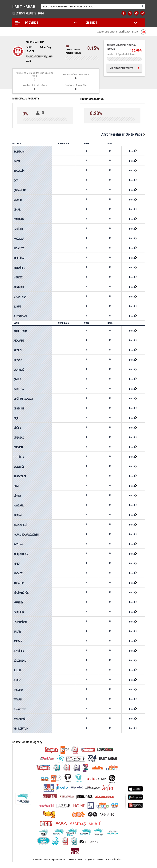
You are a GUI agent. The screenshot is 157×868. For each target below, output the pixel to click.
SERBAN (18, 641)
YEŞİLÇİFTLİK (21, 729)
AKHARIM (19, 341)
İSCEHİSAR (19, 258)
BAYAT (17, 161)
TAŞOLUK (18, 690)
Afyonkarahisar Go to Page (123, 134)
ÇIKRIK (17, 379)
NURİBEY (18, 603)
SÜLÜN (17, 670)
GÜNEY (17, 496)
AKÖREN (18, 350)
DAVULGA (19, 389)
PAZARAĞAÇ (20, 622)
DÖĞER (17, 428)
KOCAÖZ (18, 573)
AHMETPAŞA (20, 331)
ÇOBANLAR (20, 190)
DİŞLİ (16, 418)
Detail (133, 151)
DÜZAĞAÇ (19, 438)
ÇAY (16, 180)
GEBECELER (20, 476)
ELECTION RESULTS (28, 13)
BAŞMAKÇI (19, 152)
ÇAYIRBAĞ (19, 370)
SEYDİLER (19, 651)
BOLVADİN (19, 171)
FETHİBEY (19, 457)
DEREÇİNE (19, 409)
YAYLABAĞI (20, 719)
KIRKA (17, 564)
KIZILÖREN (19, 268)
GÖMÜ (17, 486)
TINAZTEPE (20, 709)
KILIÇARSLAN (21, 554)
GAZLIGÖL (19, 467)
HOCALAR (19, 239)
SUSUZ (17, 680)
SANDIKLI (19, 287)
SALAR (17, 632)
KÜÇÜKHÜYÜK (21, 593)
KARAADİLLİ (20, 525)
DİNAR (17, 210)
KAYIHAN (18, 544)
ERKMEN (18, 447)
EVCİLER (18, 229)
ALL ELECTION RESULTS (124, 68)
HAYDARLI (19, 506)
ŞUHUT (17, 307)
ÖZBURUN (19, 612)
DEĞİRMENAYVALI (23, 399)
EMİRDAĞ (19, 219)
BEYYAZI (18, 360)
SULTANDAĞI (20, 316)
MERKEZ (18, 277)
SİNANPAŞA (20, 297)
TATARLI (18, 699)
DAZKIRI (18, 200)
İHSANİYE (19, 248)
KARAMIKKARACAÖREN (26, 535)
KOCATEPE (19, 583)
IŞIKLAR (18, 515)
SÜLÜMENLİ (20, 661)
